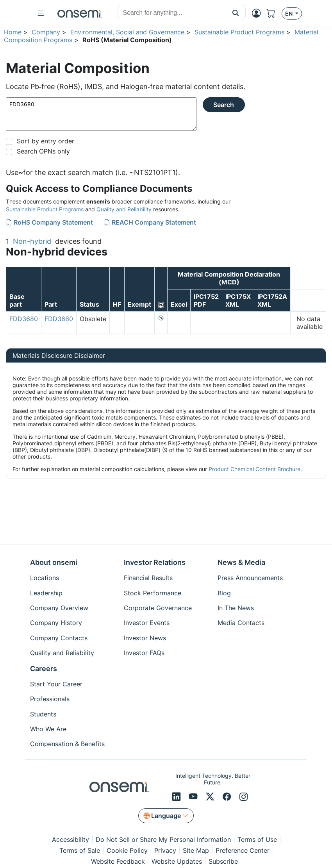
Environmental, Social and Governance (127, 32)
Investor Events (147, 623)
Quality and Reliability (124, 209)
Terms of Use (257, 839)
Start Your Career (56, 684)
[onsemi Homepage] (80, 14)
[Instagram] (244, 797)
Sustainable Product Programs (239, 32)
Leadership (46, 593)
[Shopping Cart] (274, 13)
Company (46, 32)
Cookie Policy (127, 850)
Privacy (165, 850)
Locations (45, 578)
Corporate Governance (158, 608)
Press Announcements (250, 578)
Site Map (196, 850)
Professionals (50, 699)
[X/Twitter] (211, 797)
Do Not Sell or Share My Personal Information (163, 839)
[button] (236, 13)
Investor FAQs (144, 653)
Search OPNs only (43, 151)
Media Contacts (241, 623)
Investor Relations (155, 562)
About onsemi (54, 562)
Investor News (145, 638)
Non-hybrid (32, 241)
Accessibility (71, 839)
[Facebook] (228, 797)
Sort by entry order (46, 141)
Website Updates (177, 861)
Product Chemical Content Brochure (254, 469)
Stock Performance (153, 593)
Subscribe (223, 861)
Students (43, 714)
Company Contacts (59, 638)
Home (13, 32)
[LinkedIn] (178, 797)
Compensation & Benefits (67, 744)
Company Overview (59, 608)
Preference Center (243, 850)
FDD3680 (101, 114)
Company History (56, 623)
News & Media (241, 562)
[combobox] (172, 13)
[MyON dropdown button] (259, 13)
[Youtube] (194, 797)
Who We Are (48, 729)
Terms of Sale (80, 850)
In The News (236, 608)
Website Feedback (118, 861)
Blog (224, 593)
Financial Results (148, 578)
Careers (44, 669)
